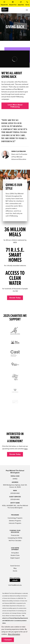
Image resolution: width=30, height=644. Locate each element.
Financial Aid (15, 533)
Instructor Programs (15, 521)
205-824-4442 (15, 491)
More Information (14, 634)
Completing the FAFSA (15, 536)
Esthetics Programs (15, 518)
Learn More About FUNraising (15, 106)
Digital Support (15, 556)
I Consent (8, 640)
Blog (15, 566)
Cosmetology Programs (15, 516)
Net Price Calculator (15, 538)
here (26, 447)
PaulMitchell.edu (17, 583)
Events (15, 569)
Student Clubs (15, 553)
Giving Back (15, 551)
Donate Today (15, 298)
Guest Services (15, 564)
